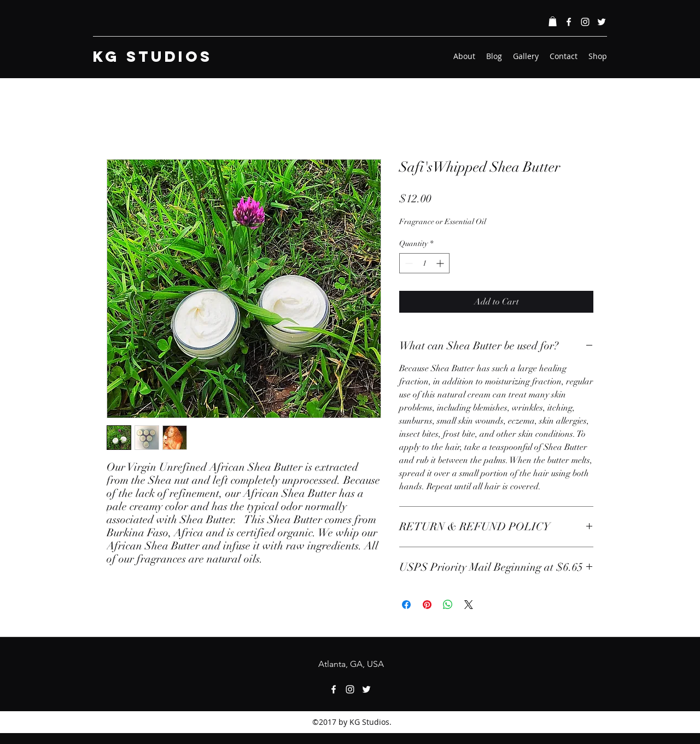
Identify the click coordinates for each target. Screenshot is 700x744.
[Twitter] (602, 22)
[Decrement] (408, 263)
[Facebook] (569, 22)
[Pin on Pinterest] (427, 605)
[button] (553, 21)
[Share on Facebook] (406, 605)
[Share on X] (469, 605)
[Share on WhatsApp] (448, 605)
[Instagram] (585, 22)
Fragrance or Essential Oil (443, 222)
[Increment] (441, 263)
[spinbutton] (424, 263)
